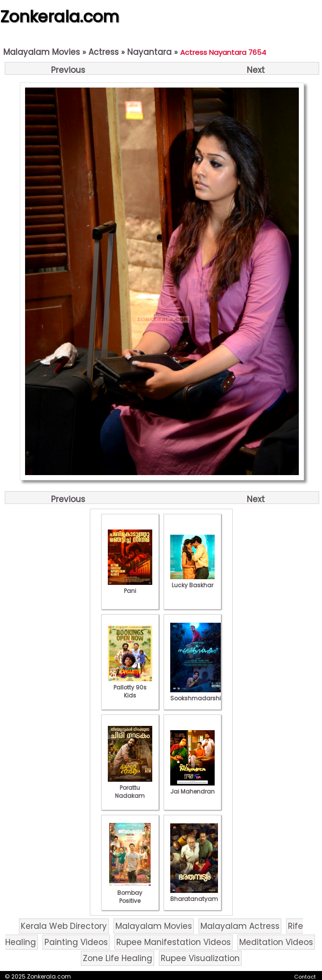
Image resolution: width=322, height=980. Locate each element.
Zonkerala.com (60, 17)
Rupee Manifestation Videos (174, 942)
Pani (130, 587)
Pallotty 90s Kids (130, 687)
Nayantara (149, 52)
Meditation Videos (276, 942)
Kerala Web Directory (64, 926)
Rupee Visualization (200, 958)
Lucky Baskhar (192, 581)
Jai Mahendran (192, 787)
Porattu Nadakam (130, 788)
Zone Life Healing (117, 958)
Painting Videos (76, 942)
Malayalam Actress (240, 926)
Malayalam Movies (42, 52)
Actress (104, 52)
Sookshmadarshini (198, 694)
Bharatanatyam (194, 895)
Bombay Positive (130, 893)
